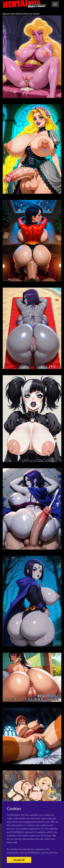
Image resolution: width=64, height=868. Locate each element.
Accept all (19, 860)
